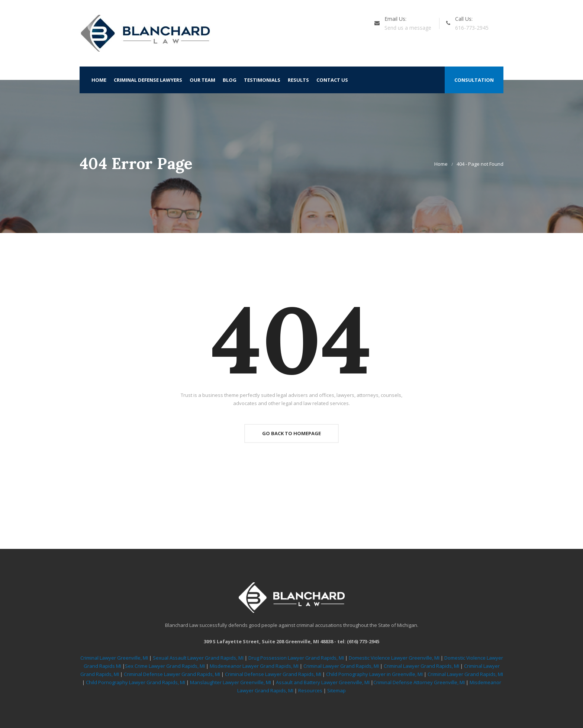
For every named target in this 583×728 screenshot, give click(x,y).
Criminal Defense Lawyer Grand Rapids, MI (172, 674)
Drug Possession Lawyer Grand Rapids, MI (296, 658)
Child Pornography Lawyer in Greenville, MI (375, 674)
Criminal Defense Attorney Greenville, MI (420, 682)
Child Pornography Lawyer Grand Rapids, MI (136, 682)
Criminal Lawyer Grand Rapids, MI (341, 666)
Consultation (474, 80)
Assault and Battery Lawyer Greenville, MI (323, 682)
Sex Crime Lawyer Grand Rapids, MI (165, 666)
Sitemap (336, 690)
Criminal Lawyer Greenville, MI (114, 658)
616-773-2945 (472, 28)
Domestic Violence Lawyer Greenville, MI (394, 658)
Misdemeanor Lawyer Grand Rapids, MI (254, 666)
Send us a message (408, 28)
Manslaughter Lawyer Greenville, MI (231, 682)
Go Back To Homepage (291, 433)
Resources (310, 690)
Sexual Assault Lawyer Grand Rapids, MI (198, 658)
